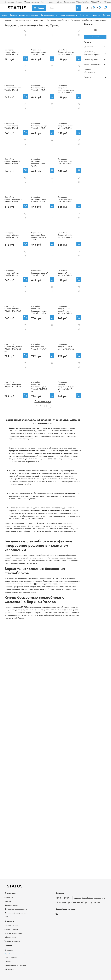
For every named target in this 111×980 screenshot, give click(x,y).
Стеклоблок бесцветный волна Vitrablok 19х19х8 (12, 52)
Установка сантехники (12, 941)
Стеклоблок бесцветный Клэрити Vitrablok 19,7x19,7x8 (13, 385)
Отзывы (108, 2)
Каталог (19, 2)
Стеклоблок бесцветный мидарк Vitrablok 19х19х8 (39, 126)
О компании (9, 2)
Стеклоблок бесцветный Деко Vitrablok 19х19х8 (65, 199)
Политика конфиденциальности (16, 913)
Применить (95, 37)
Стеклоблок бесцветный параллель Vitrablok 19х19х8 (39, 163)
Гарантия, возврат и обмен (52, 2)
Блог (6, 917)
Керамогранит (9, 969)
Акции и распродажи (69, 15)
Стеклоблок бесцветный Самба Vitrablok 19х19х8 (12, 235)
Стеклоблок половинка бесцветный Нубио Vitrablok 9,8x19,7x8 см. (39, 387)
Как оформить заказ (11, 926)
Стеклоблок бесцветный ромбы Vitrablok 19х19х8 (12, 161)
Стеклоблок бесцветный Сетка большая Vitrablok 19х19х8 (39, 236)
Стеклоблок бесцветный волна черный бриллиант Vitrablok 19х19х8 (65, 310)
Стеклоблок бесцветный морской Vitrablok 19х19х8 (40, 273)
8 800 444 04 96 (63, 898)
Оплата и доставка (32, 2)
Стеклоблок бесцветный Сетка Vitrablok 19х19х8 (12, 273)
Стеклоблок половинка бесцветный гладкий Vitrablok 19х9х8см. (39, 310)
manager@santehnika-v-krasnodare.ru (89, 898)
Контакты (8, 901)
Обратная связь (10, 937)
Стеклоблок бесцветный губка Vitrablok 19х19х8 (38, 88)
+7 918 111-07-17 (98, 2)
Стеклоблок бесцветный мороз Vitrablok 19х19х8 (65, 126)
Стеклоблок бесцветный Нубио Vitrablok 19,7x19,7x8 (13, 309)
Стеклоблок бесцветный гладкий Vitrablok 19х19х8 (13, 88)
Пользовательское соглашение (16, 909)
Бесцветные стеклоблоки (57, 20)
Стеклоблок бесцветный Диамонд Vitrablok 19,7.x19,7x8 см (13, 348)
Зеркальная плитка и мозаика (15, 965)
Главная (8, 20)
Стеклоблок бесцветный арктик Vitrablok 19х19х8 (39, 52)
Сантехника (88, 47)
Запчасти (107, 15)
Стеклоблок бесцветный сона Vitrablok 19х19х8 (65, 273)
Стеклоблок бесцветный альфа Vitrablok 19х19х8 (65, 161)
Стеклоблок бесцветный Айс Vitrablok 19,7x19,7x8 (39, 347)
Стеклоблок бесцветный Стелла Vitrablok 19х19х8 (39, 199)
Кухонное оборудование (90, 15)
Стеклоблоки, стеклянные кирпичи (24, 15)
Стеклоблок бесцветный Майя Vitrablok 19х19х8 (65, 235)
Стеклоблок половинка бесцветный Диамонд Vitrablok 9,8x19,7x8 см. (67, 387)
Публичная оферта (11, 905)
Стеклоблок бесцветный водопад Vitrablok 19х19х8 (66, 52)
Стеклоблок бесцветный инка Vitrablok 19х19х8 (11, 126)
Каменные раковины (49, 15)
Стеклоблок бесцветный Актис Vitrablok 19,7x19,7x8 (66, 347)
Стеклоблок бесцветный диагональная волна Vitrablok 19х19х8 (66, 89)
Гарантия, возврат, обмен (13, 933)
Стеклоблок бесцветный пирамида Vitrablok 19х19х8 (13, 199)
